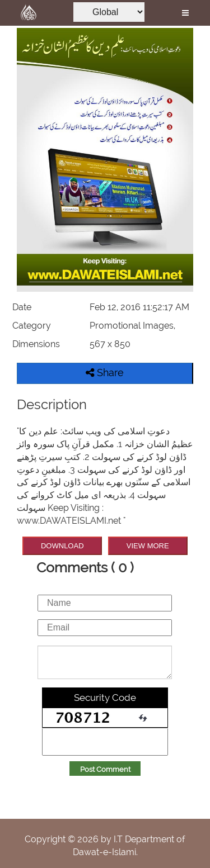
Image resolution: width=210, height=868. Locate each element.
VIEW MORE (148, 546)
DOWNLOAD (62, 546)
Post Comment (105, 769)
